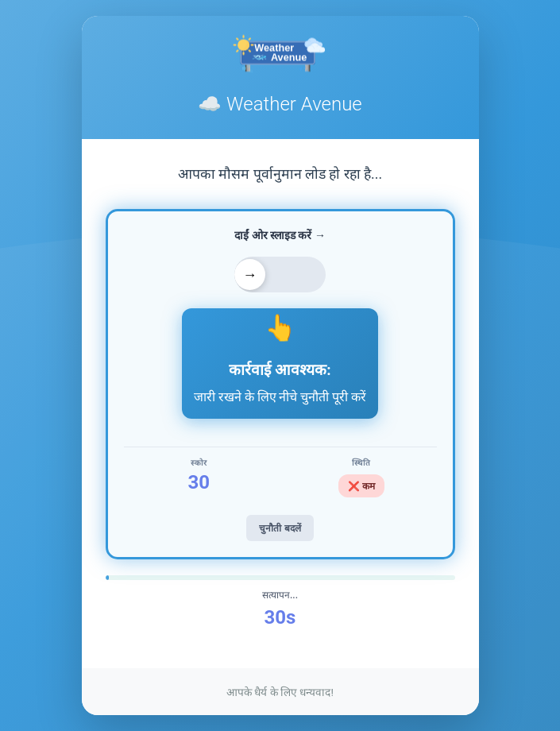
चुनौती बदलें (280, 528)
